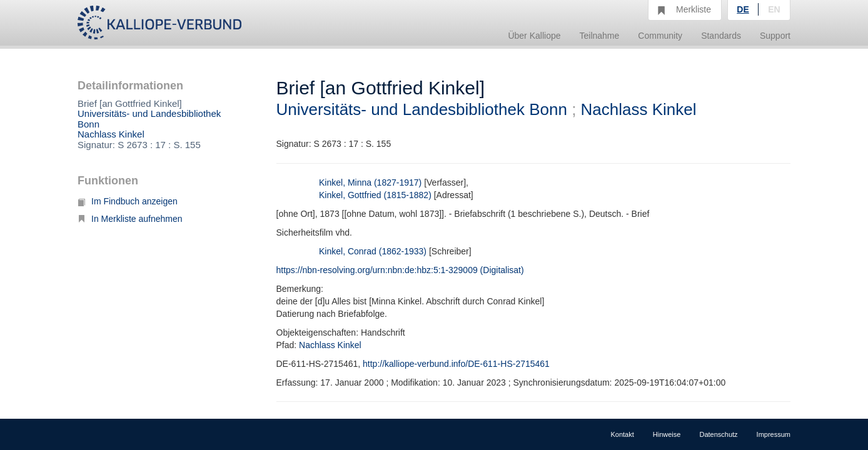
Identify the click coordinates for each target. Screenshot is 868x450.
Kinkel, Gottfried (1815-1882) (375, 195)
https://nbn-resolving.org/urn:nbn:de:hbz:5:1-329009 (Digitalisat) (400, 270)
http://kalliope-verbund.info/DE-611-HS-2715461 (456, 364)
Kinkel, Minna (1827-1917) (370, 182)
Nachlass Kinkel (111, 134)
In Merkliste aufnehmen (130, 219)
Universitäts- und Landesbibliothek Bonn (149, 119)
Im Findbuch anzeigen (128, 201)
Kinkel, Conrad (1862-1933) (373, 251)
